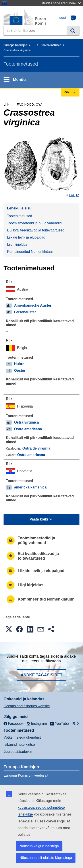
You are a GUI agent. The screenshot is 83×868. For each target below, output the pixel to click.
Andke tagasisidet (41, 675)
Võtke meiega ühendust (22, 737)
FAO (72, 195)
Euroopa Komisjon (15, 45)
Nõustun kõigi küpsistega (39, 846)
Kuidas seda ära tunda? (62, 3)
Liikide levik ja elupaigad (26, 237)
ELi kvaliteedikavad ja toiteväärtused (36, 230)
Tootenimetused (51, 45)
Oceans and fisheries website (27, 706)
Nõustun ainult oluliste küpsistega (46, 858)
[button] (9, 629)
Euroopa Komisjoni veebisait (26, 775)
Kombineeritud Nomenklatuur (30, 252)
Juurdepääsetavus (18, 752)
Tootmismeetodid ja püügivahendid (34, 223)
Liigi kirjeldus (17, 244)
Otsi (73, 31)
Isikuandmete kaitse (19, 744)
